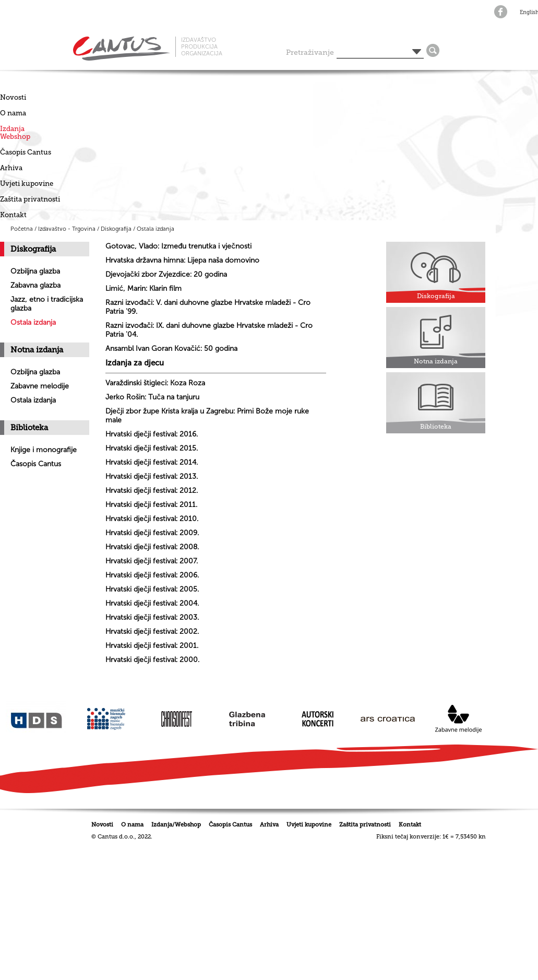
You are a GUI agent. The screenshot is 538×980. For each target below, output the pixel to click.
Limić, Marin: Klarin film (144, 288)
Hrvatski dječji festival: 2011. (151, 505)
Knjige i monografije (44, 450)
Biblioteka (29, 428)
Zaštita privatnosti (30, 199)
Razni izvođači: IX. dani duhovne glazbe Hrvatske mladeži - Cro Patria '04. (209, 330)
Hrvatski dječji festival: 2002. (152, 631)
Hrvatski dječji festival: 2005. (152, 589)
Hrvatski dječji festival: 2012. (152, 491)
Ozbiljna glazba (35, 271)
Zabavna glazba (35, 285)
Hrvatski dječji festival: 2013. (152, 476)
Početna (22, 229)
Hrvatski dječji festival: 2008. (152, 547)
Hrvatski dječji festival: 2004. (152, 603)
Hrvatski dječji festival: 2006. (152, 575)
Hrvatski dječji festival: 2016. (152, 434)
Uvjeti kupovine (27, 184)
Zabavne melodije (40, 386)
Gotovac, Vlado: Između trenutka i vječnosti (178, 246)
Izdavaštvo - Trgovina (67, 229)
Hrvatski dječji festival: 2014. (152, 462)
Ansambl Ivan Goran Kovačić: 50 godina (171, 349)
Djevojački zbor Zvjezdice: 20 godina (166, 274)
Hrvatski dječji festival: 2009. (152, 533)
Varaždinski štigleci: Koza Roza (155, 383)
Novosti (13, 97)
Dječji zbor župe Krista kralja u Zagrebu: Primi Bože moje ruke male (207, 416)
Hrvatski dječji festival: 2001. (152, 646)
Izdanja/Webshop (176, 825)
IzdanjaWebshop (15, 133)
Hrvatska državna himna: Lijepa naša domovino (182, 260)
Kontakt (13, 215)
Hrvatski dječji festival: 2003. (152, 617)
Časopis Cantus (26, 152)
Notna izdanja (37, 350)
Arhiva (11, 168)
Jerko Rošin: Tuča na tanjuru (152, 397)
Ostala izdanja (156, 229)
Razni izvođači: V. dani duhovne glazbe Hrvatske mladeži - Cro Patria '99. (208, 307)
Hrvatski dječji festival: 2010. (152, 519)
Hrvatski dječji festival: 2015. (152, 448)
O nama (13, 113)
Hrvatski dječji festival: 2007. (152, 561)
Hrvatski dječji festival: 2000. (152, 660)
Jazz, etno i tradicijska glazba (47, 304)
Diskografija (116, 229)
